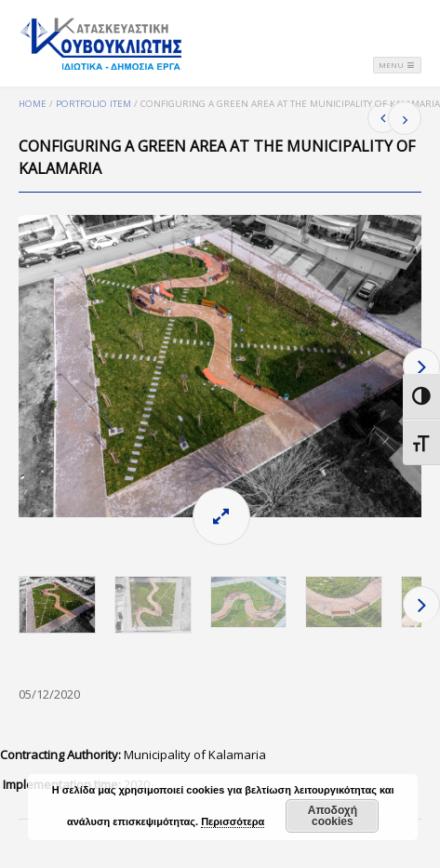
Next (421, 366)
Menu (397, 65)
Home (33, 104)
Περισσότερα (233, 821)
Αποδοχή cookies (333, 816)
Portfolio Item (93, 104)
